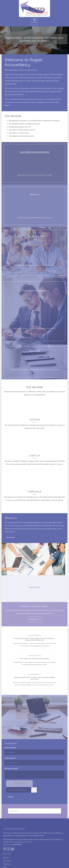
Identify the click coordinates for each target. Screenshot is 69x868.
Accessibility (7, 861)
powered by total (12, 844)
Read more (11, 537)
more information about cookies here (21, 842)
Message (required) (11, 769)
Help (5, 867)
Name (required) (10, 748)
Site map (6, 858)
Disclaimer (7, 864)
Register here (35, 619)
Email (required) (10, 758)
